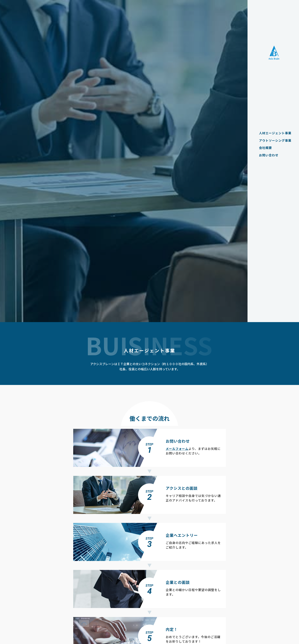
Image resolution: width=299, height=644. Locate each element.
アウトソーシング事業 (273, 140)
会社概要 (264, 148)
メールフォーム (177, 449)
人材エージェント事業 (273, 133)
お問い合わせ (267, 155)
